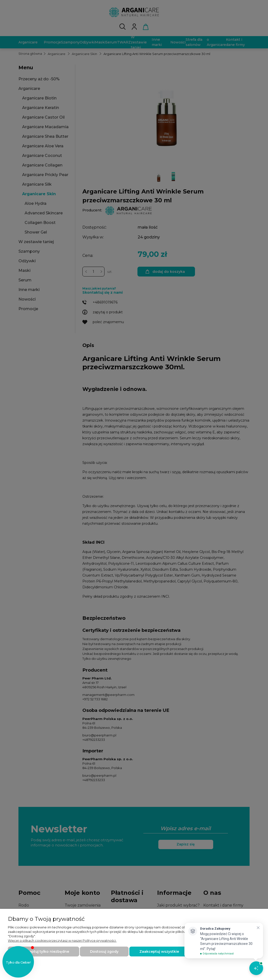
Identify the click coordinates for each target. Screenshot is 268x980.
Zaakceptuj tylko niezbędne (44, 952)
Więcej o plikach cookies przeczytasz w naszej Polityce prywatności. (62, 940)
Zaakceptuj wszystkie (159, 952)
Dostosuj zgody (104, 952)
